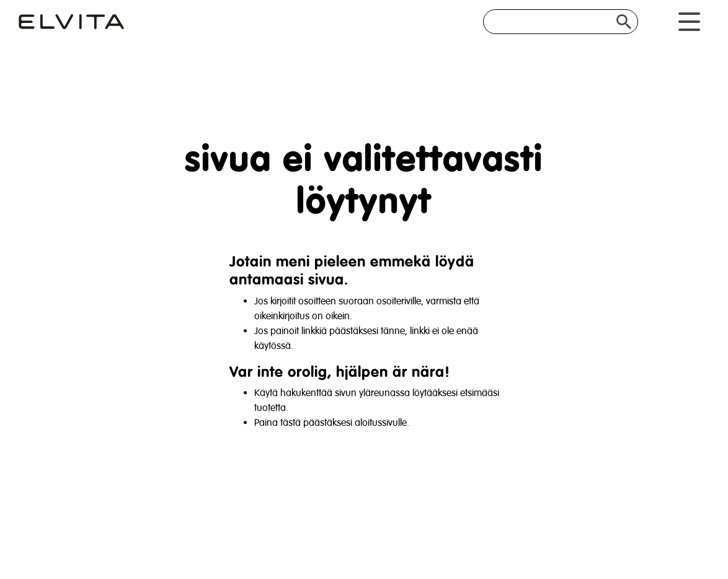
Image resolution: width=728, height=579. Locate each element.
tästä (291, 423)
